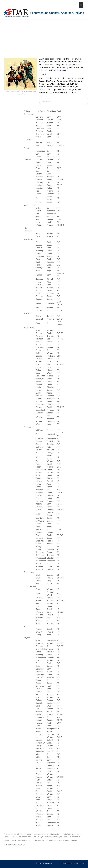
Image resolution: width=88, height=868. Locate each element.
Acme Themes (80, 863)
